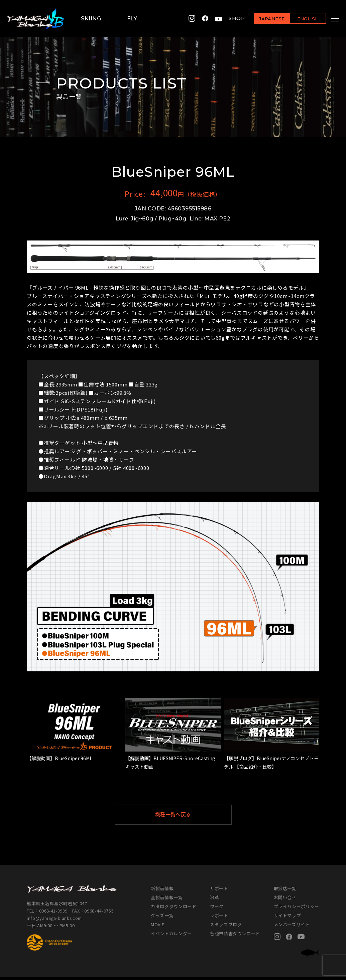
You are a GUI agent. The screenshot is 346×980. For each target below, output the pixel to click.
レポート (219, 919)
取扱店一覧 (285, 892)
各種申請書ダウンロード (235, 937)
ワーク (217, 910)
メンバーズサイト (292, 928)
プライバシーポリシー (297, 910)
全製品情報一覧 (167, 901)
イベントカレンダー (171, 937)
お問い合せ (285, 901)
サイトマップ (287, 919)
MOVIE (157, 928)
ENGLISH (300, 19)
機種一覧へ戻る (189, 816)
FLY (132, 19)
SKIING (91, 19)
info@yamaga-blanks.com (55, 921)
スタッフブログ (226, 928)
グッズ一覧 (162, 919)
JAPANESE (263, 19)
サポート (219, 892)
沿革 (214, 901)
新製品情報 (162, 892)
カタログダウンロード (174, 910)
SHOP (228, 19)
